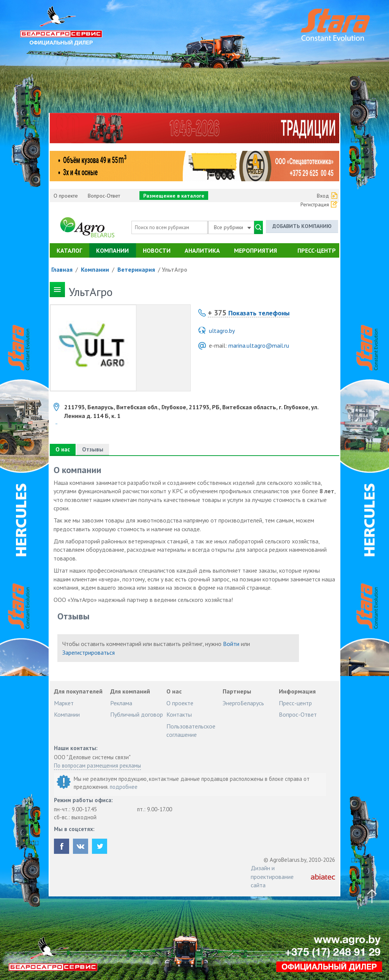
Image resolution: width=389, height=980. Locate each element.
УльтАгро (175, 269)
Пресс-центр (317, 250)
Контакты (179, 714)
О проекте (66, 196)
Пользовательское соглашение (191, 730)
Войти (231, 644)
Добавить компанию (302, 226)
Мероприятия (255, 250)
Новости (157, 250)
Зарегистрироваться (89, 652)
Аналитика (202, 250)
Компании (112, 250)
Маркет (64, 703)
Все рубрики (232, 227)
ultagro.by (222, 331)
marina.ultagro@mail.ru (259, 345)
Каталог (69, 250)
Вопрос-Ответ (104, 196)
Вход (323, 196)
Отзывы (93, 449)
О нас (63, 449)
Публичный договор (137, 714)
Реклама (121, 703)
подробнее (124, 787)
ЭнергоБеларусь (243, 703)
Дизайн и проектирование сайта (272, 876)
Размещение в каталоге (174, 196)
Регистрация (315, 204)
